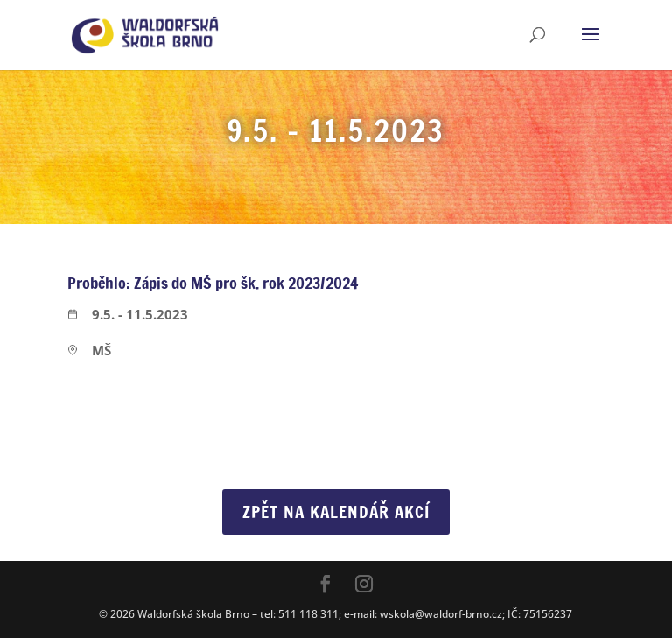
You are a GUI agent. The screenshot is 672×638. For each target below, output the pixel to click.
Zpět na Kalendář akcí (336, 512)
